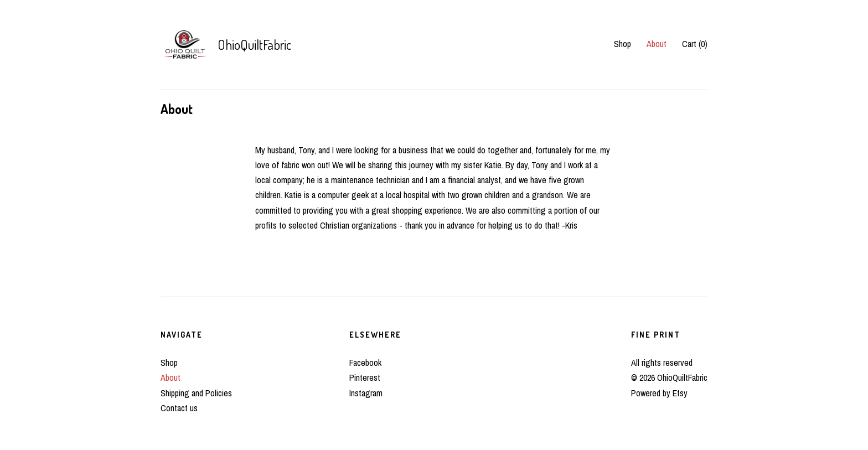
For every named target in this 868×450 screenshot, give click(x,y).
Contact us (179, 408)
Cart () (695, 44)
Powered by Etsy (659, 393)
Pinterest (365, 377)
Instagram (366, 393)
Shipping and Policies (196, 393)
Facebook (365, 363)
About (657, 44)
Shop (622, 44)
